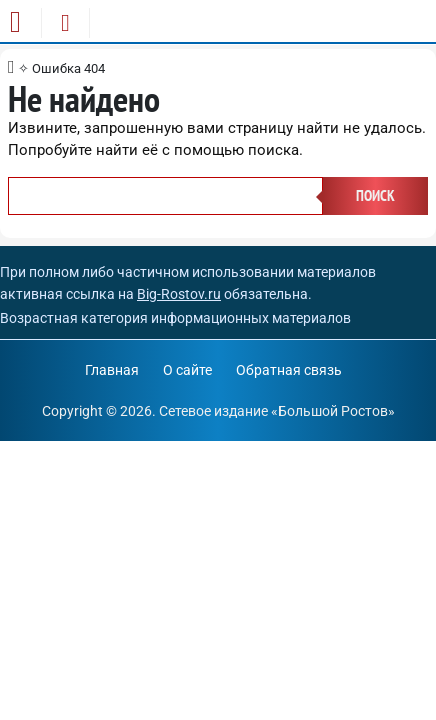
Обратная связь (289, 370)
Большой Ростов (333, 411)
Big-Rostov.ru (179, 294)
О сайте (187, 370)
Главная (112, 370)
